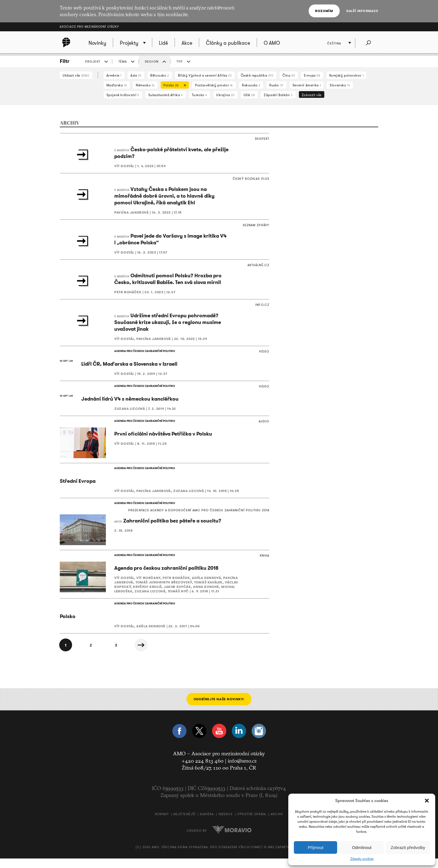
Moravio (232, 839)
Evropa (312, 75)
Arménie (114, 75)
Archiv (277, 824)
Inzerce (226, 824)
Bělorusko (160, 75)
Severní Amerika (307, 85)
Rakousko (251, 85)
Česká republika (257, 75)
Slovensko (340, 85)
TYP (180, 62)
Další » (141, 654)
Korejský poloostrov (347, 75)
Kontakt (162, 824)
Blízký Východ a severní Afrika (205, 75)
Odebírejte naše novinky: (219, 709)
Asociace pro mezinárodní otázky (89, 27)
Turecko (200, 95)
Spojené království (123, 95)
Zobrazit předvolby (408, 847)
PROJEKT (93, 62)
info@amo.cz (242, 770)
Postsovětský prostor (214, 85)
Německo (145, 85)
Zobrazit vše (312, 95)
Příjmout (316, 847)
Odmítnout (362, 847)
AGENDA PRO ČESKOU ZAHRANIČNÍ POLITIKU (145, 351)
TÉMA (123, 62)
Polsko (173, 86)
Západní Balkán (278, 95)
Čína (289, 75)
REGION (152, 62)
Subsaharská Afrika (166, 95)
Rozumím (324, 11)
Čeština (334, 43)
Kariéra (207, 824)
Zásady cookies (362, 859)
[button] (427, 801)
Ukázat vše (76, 75)
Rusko (276, 85)
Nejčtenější (185, 824)
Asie (136, 75)
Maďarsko (117, 85)
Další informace (362, 11)
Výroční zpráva (252, 824)
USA (249, 95)
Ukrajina (225, 95)
